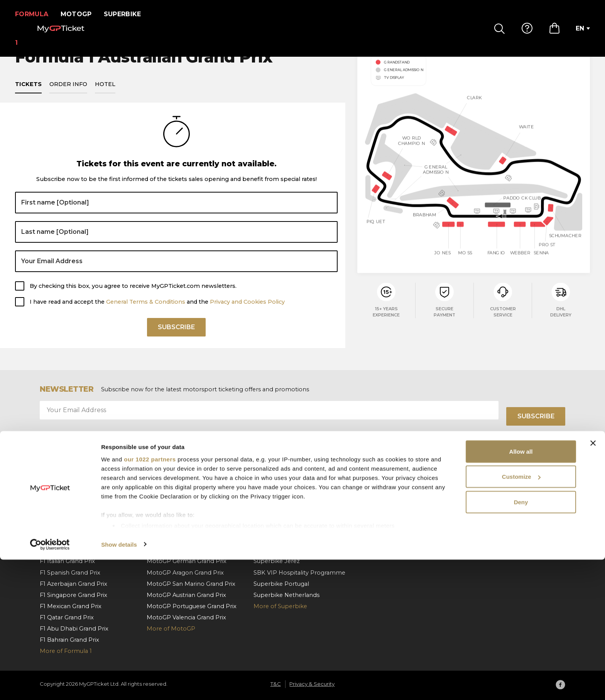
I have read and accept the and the (157, 311)
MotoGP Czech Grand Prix (184, 539)
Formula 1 (34, 14)
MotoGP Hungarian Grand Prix (190, 528)
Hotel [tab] (105, 93)
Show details (119, 685)
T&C (473, 505)
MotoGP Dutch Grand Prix (184, 550)
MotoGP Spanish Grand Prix (186, 494)
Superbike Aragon (279, 516)
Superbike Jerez (277, 561)
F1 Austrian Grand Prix (70, 516)
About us (480, 494)
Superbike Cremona (282, 550)
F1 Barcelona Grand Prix (73, 505)
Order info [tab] (68, 93)
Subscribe (176, 339)
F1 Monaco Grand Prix (71, 494)
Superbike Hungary (281, 494)
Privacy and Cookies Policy (247, 311)
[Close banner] (593, 583)
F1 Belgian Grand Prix (69, 528)
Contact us (376, 539)
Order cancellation (387, 528)
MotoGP (81, 14)
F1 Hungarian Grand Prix (74, 539)
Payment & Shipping (390, 516)
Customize (521, 617)
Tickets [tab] (28, 93)
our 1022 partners (150, 599)
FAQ (367, 494)
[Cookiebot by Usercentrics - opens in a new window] (50, 685)
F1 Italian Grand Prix (67, 561)
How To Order (381, 505)
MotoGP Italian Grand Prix (183, 516)
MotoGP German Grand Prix (187, 561)
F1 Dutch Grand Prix (68, 550)
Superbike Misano (279, 528)
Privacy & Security (492, 516)
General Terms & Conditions (146, 311)
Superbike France (278, 539)
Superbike (127, 14)
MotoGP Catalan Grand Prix (186, 505)
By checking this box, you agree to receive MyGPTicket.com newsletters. (133, 295)
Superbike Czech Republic (291, 505)
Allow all (521, 592)
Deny (521, 642)
